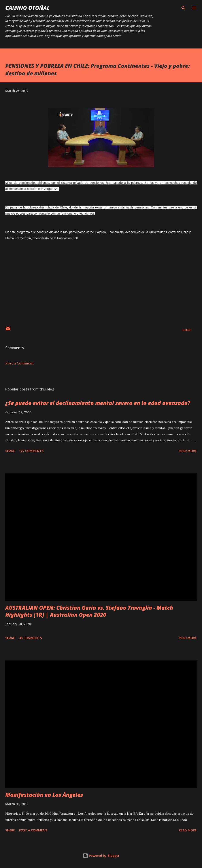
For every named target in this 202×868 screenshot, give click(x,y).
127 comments (31, 451)
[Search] (183, 8)
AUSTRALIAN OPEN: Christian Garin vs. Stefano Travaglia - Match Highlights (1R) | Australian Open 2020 (89, 611)
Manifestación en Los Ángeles (44, 795)
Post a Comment (20, 363)
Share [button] (187, 330)
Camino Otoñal (27, 8)
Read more (188, 451)
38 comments (30, 638)
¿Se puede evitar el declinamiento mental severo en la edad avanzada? (98, 403)
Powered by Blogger (101, 856)
